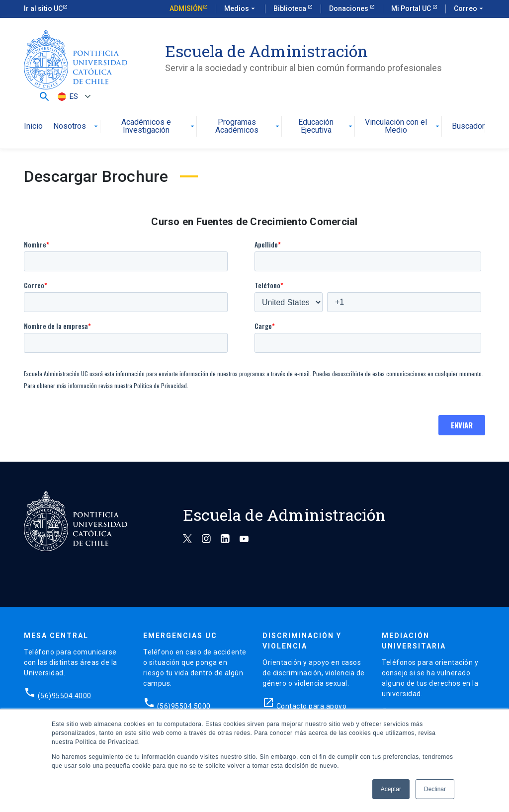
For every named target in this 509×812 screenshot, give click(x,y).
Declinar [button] (435, 789)
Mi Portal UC (412, 8)
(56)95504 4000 (65, 696)
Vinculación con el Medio (403, 126)
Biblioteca (291, 8)
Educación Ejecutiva (326, 126)
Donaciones (349, 8)
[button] (44, 96)
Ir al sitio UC (43, 8)
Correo (469, 9)
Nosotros (77, 126)
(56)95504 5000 (184, 706)
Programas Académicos (248, 126)
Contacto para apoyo (312, 706)
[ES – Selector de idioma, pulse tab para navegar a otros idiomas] (73, 97)
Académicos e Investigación (159, 126)
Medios (241, 9)
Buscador (468, 126)
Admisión (186, 8)
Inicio (33, 126)
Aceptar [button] (391, 789)
